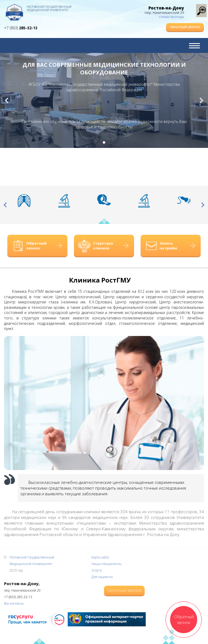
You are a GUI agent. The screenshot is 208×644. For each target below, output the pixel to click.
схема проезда (171, 17)
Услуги (97, 570)
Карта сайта (100, 557)
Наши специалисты (107, 564)
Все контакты (14, 603)
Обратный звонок (185, 27)
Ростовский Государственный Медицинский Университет (49, 9)
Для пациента (102, 577)
